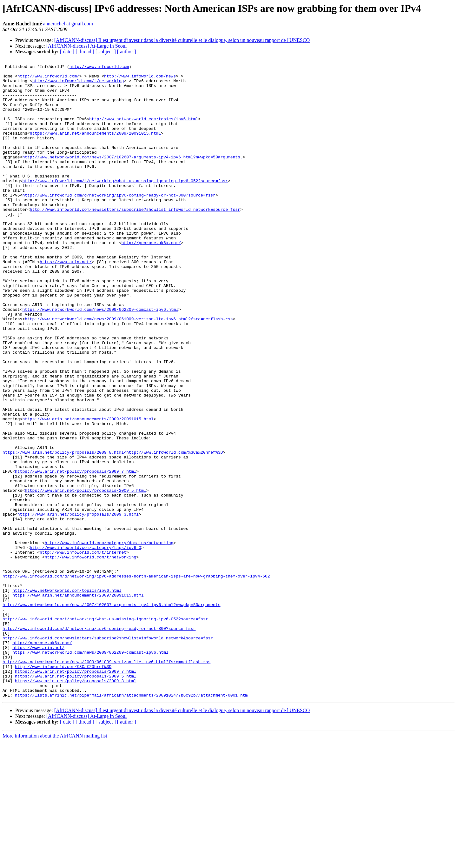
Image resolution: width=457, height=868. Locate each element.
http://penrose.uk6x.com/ (151, 279)
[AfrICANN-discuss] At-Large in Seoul (86, 46)
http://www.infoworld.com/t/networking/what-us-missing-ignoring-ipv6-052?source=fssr (125, 204)
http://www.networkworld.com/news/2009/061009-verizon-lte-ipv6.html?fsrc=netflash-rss (129, 370)
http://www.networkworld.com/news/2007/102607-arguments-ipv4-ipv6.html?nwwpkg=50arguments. (132, 176)
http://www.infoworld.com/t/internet (83, 650)
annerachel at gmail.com (68, 24)
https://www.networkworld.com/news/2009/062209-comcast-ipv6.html (100, 359)
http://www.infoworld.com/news (140, 79)
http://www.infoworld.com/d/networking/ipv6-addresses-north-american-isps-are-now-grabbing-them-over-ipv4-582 (136, 679)
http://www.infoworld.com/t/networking (78, 84)
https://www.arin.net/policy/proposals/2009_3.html (78, 604)
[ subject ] (106, 52)
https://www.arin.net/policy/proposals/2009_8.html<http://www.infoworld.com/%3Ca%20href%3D (113, 530)
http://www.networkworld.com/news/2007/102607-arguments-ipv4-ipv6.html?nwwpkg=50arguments (111, 713)
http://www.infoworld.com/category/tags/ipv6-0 (86, 644)
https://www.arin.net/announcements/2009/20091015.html (95, 147)
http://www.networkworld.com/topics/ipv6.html (144, 130)
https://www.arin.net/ (66, 302)
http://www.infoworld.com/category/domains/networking (109, 639)
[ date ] (67, 52)
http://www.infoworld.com (99, 67)
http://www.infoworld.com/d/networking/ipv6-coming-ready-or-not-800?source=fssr (119, 222)
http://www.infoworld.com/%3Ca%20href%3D (63, 787)
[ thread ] (85, 52)
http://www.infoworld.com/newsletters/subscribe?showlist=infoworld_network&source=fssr (135, 239)
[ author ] (127, 52)
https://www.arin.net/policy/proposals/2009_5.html (85, 576)
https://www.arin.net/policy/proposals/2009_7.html (76, 553)
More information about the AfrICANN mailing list (55, 862)
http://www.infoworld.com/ (48, 79)
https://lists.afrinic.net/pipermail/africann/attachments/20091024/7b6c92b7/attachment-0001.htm (131, 822)
